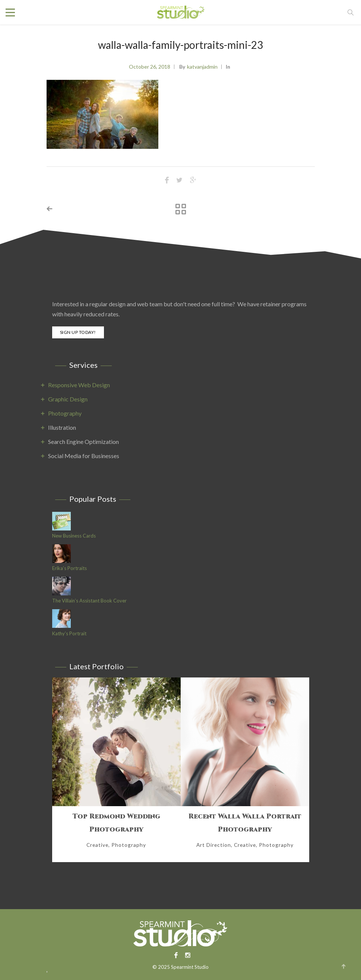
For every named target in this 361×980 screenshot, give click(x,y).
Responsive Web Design (79, 385)
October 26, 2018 (150, 67)
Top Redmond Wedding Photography (116, 823)
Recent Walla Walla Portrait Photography (245, 823)
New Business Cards (74, 536)
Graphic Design (68, 399)
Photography (65, 413)
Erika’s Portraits (69, 568)
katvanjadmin (202, 67)
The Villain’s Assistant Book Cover (89, 601)
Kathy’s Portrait (69, 634)
